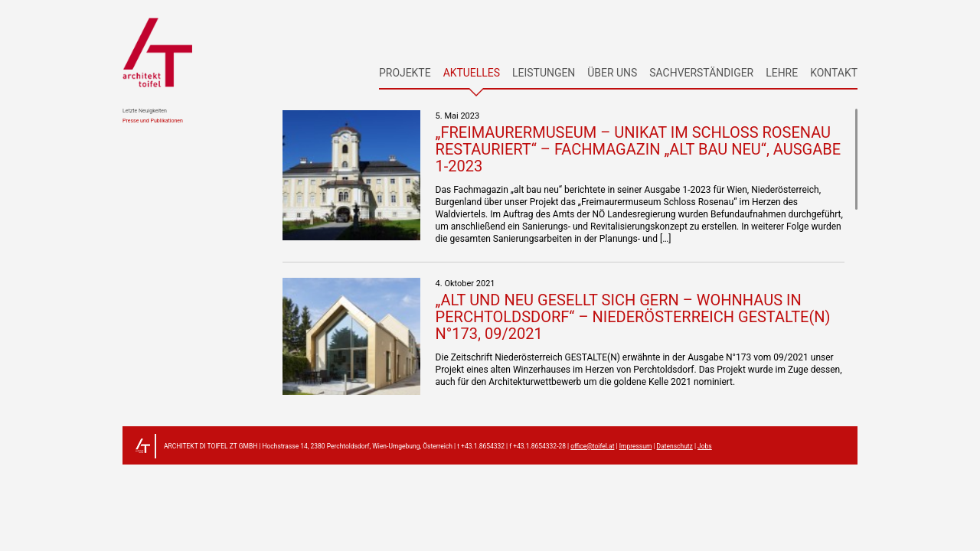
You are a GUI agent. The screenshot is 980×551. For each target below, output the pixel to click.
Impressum (636, 446)
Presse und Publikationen (153, 121)
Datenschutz (675, 446)
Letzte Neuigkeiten (145, 111)
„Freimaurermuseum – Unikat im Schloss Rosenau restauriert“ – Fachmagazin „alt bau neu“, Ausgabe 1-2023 (638, 149)
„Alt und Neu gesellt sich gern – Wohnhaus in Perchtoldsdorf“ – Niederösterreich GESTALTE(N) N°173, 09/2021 (633, 317)
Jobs (705, 446)
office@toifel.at (592, 446)
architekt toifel (157, 52)
